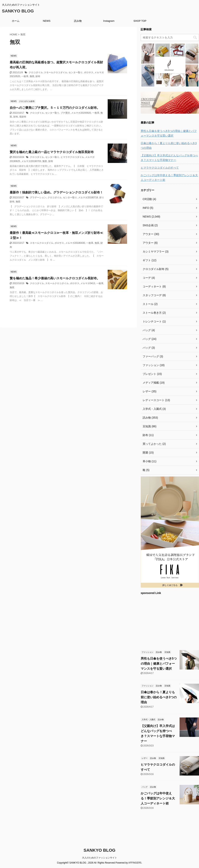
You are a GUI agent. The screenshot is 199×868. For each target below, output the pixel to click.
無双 (32, 76)
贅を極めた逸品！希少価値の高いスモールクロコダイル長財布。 (55, 278)
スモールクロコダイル (56, 72)
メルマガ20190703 (31, 161)
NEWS (47, 21)
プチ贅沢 (65, 113)
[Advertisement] (170, 622)
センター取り (76, 72)
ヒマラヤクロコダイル (72, 157)
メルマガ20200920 (81, 113)
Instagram (109, 21)
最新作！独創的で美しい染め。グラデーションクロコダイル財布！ (56, 192)
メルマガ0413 (88, 283)
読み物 (78, 21)
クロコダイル (36, 72)
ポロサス (89, 72)
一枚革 (25, 76)
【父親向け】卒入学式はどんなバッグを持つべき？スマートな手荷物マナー (169, 158)
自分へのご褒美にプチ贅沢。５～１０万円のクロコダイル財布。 (55, 108)
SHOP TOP (140, 21)
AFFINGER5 (135, 863)
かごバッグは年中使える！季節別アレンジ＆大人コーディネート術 (169, 178)
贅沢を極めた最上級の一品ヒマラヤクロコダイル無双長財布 (52, 152)
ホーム (16, 21)
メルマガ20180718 (88, 198)
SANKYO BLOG (18, 11)
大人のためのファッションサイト (99, 858)
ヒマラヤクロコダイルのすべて (160, 168)
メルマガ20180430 (75, 243)
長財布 (23, 117)
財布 (38, 76)
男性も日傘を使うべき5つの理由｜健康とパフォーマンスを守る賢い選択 (169, 133)
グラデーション (38, 198)
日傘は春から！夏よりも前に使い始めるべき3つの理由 (169, 145)
